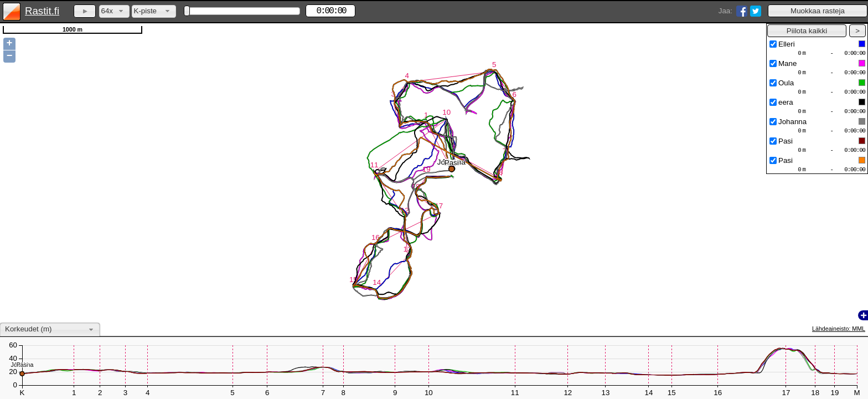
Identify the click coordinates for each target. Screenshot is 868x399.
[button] (818, 11)
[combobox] (114, 11)
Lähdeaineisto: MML (839, 329)
